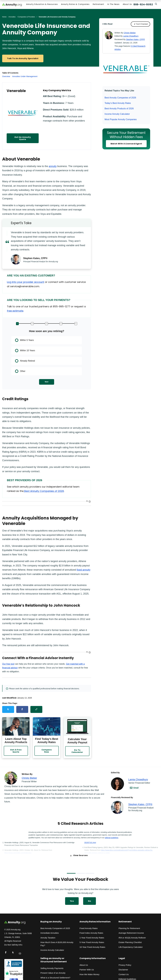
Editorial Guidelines (127, 978)
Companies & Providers (27, 17)
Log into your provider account (26, 283)
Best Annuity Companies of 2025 (55, 928)
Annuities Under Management (25, 77)
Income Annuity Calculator (117, 115)
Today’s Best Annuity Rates (118, 104)
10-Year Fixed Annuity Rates (92, 946)
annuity (53, 167)
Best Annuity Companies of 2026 (120, 98)
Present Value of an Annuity (53, 972)
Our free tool (8, 664)
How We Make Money (89, 974)
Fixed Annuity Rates (89, 928)
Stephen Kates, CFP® (136, 40)
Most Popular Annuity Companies (121, 120)
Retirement (98, 5)
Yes (72, 900)
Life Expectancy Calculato (130, 946)
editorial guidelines (112, 837)
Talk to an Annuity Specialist (23, 59)
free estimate (15, 311)
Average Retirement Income (131, 932)
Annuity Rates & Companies (75, 5)
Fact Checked (141, 25)
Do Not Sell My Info (13, 944)
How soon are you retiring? (47, 332)
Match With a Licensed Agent (126, 144)
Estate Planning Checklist (130, 942)
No (90, 900)
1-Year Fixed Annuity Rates (92, 937)
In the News (113, 5)
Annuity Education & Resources (41, 5)
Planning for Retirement (129, 928)
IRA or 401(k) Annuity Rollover (132, 937)
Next (47, 382)
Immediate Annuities (50, 932)
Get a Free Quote (16, 750)
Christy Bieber (130, 33)
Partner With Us (87, 969)
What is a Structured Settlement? (55, 977)
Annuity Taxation (48, 937)
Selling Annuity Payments (52, 968)
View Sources (79, 855)
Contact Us (124, 974)
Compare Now (47, 750)
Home (4, 17)
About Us (127, 5)
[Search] (156, 4)
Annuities (12, 17)
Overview (6, 77)
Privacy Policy (125, 964)
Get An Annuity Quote (23, 139)
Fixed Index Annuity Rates (91, 932)
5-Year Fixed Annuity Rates (92, 942)
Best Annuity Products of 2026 (119, 109)
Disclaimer (123, 969)
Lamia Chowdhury (131, 37)
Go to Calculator (77, 750)
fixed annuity (83, 570)
